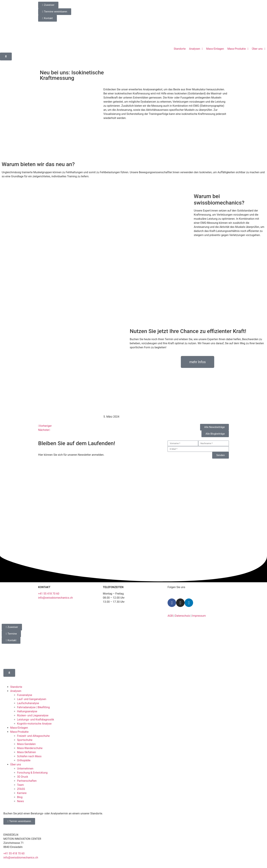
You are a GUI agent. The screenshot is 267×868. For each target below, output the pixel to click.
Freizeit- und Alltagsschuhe (33, 736)
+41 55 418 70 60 (49, 594)
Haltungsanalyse (27, 711)
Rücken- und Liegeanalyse (33, 715)
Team (20, 785)
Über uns (16, 764)
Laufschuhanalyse (28, 703)
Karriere (22, 793)
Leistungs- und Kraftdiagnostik (36, 720)
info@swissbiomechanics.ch (56, 598)
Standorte (16, 687)
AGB (170, 616)
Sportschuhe (25, 740)
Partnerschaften (27, 781)
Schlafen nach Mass (29, 756)
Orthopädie (24, 760)
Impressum (199, 616)
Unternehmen (25, 769)
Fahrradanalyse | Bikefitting (33, 707)
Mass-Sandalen (26, 744)
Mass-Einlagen (19, 728)
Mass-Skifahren (26, 752)
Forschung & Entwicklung (32, 773)
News (20, 801)
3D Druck (23, 777)
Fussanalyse (25, 695)
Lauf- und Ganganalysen (32, 699)
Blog (20, 797)
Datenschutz (182, 616)
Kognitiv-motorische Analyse (34, 724)
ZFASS (21, 789)
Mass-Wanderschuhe (30, 748)
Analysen (16, 691)
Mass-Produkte (19, 732)
